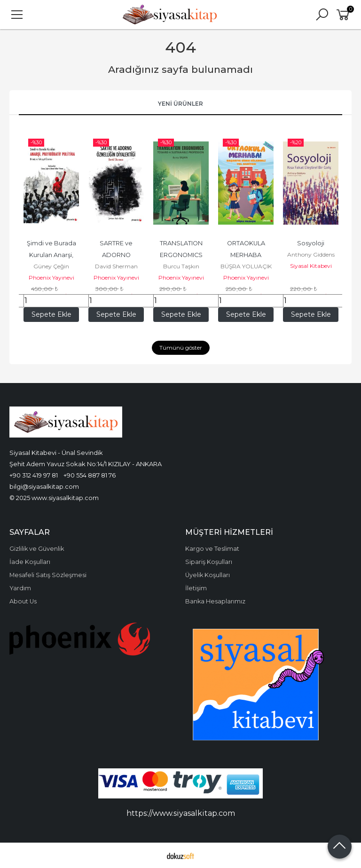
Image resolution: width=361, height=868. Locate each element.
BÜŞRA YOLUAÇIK (246, 266)
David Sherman (116, 266)
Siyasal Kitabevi (311, 266)
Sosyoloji (311, 243)
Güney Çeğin (51, 266)
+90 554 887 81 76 (90, 475)
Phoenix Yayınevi (51, 278)
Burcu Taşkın (181, 266)
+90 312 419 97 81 (34, 475)
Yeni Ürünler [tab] (180, 104)
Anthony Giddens (311, 254)
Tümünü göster (181, 348)
